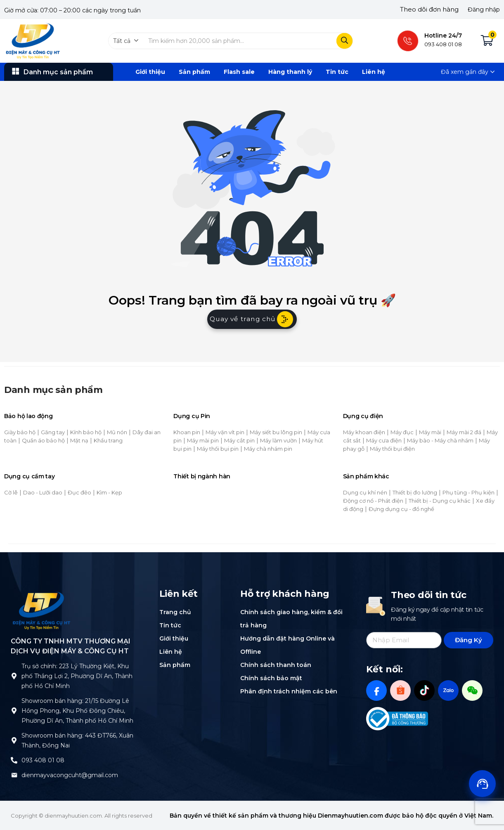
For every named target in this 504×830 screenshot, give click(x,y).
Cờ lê (11, 492)
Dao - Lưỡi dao (43, 492)
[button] (126, 41)
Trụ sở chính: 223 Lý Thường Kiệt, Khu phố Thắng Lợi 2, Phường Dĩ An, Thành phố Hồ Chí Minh (77, 676)
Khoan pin (187, 432)
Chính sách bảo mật (271, 678)
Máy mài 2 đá (464, 432)
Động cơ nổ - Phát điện (373, 501)
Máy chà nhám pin (268, 449)
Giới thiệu (150, 72)
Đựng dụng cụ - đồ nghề (401, 509)
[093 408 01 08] (14, 760)
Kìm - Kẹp (109, 492)
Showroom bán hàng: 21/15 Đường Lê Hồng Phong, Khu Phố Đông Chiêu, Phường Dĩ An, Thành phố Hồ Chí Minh (77, 711)
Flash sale (239, 72)
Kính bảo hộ (86, 432)
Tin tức (337, 72)
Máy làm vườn (278, 440)
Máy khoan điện (364, 432)
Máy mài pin (203, 440)
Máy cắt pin (239, 440)
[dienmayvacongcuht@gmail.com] (14, 775)
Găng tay (53, 432)
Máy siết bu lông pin (276, 432)
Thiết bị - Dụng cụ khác (440, 501)
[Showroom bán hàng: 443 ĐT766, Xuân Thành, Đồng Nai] (14, 740)
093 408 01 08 (43, 760)
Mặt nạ (79, 440)
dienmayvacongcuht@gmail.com (70, 775)
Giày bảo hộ (20, 432)
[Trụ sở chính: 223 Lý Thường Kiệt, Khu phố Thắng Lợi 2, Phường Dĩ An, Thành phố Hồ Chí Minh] (14, 676)
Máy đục (402, 432)
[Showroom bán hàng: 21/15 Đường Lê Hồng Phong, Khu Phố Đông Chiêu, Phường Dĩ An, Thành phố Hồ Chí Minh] (14, 711)
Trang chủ (175, 612)
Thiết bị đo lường (415, 492)
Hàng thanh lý (290, 72)
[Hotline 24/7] (408, 41)
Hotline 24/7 (443, 35)
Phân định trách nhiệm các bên (289, 691)
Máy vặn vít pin (225, 432)
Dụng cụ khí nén (365, 492)
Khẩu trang (108, 440)
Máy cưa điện (384, 440)
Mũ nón (117, 432)
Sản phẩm (194, 72)
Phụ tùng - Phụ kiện (469, 492)
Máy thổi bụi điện (392, 449)
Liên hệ (374, 72)
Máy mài (430, 432)
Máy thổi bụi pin (218, 449)
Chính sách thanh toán (276, 665)
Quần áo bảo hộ (43, 440)
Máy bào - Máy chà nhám (440, 440)
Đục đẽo (79, 492)
